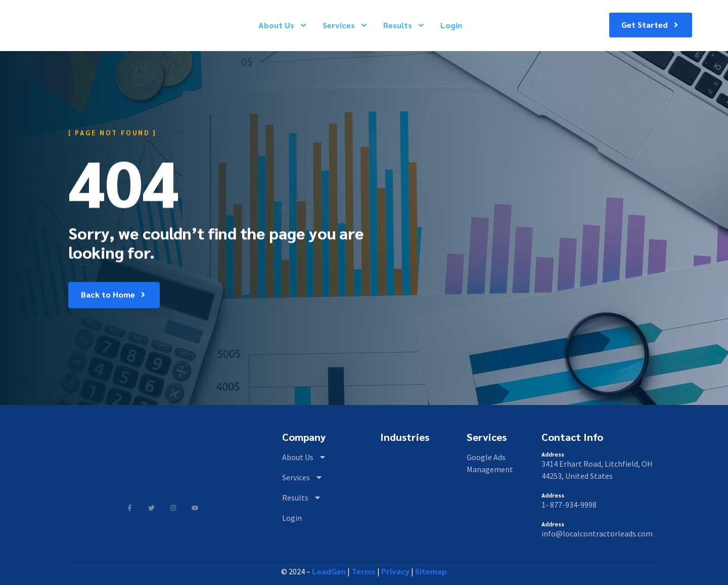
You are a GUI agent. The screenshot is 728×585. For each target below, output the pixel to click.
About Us (283, 25)
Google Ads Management (490, 463)
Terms (363, 571)
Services (345, 25)
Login (451, 25)
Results (404, 25)
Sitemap (431, 571)
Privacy (395, 571)
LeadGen (329, 571)
